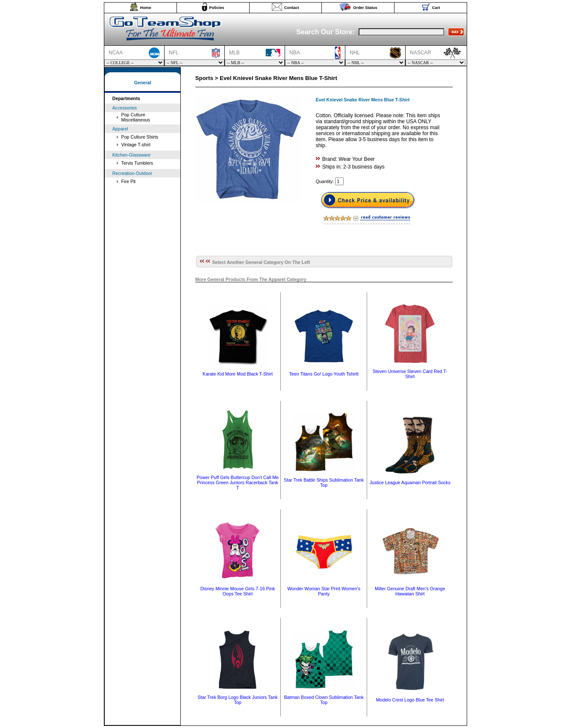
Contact (292, 8)
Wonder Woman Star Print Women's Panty (324, 591)
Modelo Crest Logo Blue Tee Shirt (410, 700)
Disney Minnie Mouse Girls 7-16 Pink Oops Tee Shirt (238, 591)
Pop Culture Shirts (140, 137)
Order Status (365, 8)
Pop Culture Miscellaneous (136, 117)
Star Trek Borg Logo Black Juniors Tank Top (237, 700)
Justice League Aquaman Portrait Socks (410, 482)
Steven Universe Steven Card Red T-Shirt (410, 374)
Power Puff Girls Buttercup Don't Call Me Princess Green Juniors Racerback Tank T (238, 482)
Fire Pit (129, 181)
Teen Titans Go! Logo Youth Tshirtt (324, 374)
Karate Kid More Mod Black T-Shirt (238, 374)
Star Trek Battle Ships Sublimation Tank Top (324, 482)
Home (146, 8)
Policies (216, 8)
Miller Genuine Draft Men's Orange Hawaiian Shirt (410, 591)
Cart (436, 8)
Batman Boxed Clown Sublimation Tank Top (324, 700)
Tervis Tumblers (137, 163)
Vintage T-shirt (136, 145)
